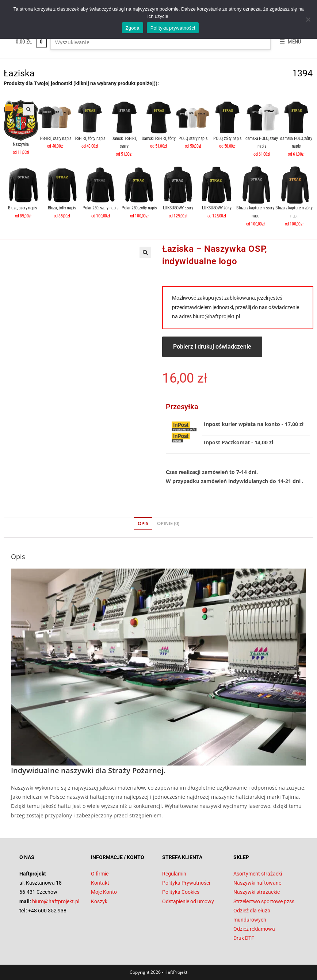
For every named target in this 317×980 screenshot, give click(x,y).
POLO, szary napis (193, 138)
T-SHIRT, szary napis (55, 138)
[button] (28, 110)
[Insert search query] (161, 42)
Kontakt (100, 883)
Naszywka (21, 144)
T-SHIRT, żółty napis (90, 138)
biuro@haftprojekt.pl (216, 316)
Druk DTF (244, 938)
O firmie (100, 874)
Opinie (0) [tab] (168, 523)
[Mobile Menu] (288, 42)
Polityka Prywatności (186, 883)
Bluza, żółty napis (62, 208)
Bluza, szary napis (23, 208)
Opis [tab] (143, 523)
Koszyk (99, 901)
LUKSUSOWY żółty (217, 208)
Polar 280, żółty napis (139, 208)
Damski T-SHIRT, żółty (159, 138)
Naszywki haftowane (257, 883)
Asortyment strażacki (258, 874)
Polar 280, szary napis (100, 208)
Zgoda (133, 28)
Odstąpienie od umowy (188, 901)
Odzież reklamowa (254, 929)
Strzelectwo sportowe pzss (264, 901)
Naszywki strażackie (257, 892)
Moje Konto (104, 892)
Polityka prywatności (173, 28)
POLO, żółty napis (227, 138)
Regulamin (174, 874)
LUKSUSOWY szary (178, 208)
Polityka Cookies (181, 892)
